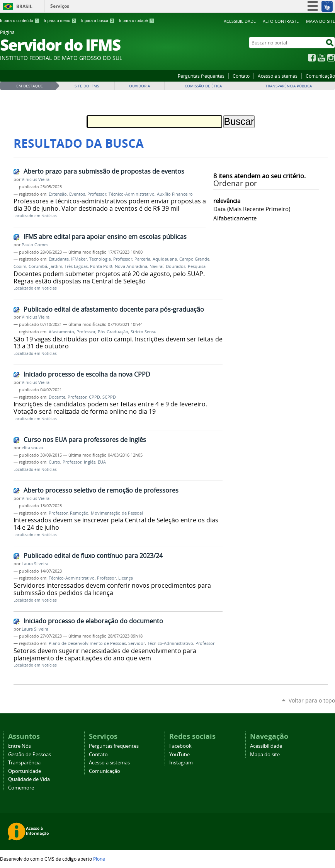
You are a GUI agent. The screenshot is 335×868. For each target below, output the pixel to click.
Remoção (79, 513)
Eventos (77, 194)
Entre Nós (20, 746)
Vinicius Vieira (36, 179)
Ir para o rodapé (137, 20)
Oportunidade (25, 771)
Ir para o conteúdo (20, 20)
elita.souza (32, 448)
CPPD (94, 397)
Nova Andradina (131, 266)
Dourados (176, 266)
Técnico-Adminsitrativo (72, 578)
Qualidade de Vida (29, 779)
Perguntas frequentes (201, 76)
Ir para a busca (98, 20)
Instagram (331, 58)
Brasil (24, 6)
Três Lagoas (76, 266)
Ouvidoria (139, 86)
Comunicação (320, 76)
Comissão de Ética (203, 86)
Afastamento (61, 332)
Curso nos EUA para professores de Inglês (85, 440)
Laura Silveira (35, 564)
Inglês (90, 462)
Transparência (24, 763)
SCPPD (109, 397)
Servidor (137, 643)
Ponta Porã (101, 266)
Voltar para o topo (312, 700)
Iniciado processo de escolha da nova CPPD (87, 374)
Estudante (59, 259)
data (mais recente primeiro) (252, 209)
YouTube (321, 58)
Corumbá (38, 266)
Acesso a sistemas (278, 76)
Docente (57, 397)
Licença (126, 578)
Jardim (56, 266)
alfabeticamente (235, 218)
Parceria (142, 259)
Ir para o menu (60, 20)
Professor (97, 194)
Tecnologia (100, 259)
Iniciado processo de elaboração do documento (93, 621)
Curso (54, 462)
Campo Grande (194, 259)
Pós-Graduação (113, 332)
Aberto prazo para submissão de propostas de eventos (104, 171)
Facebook (312, 58)
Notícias (49, 216)
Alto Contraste (281, 21)
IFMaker (79, 259)
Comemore (21, 788)
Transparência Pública (289, 86)
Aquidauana (165, 259)
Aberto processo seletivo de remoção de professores (101, 490)
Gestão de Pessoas (30, 755)
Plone (99, 859)
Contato (241, 76)
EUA (102, 462)
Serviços (60, 6)
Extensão (58, 194)
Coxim (20, 266)
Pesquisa (197, 266)
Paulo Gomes (35, 245)
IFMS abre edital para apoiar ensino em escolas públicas (105, 237)
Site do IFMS (87, 86)
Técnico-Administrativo (132, 194)
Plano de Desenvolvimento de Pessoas (87, 643)
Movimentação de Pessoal (117, 513)
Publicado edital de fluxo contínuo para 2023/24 (93, 556)
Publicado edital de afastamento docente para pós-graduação (114, 309)
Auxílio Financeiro (175, 194)
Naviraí (156, 266)
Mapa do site (321, 21)
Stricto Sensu (144, 332)
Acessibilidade (240, 21)
